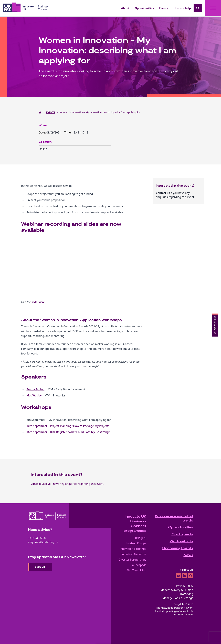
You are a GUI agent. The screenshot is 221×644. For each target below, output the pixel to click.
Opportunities (144, 8)
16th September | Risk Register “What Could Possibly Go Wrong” (68, 432)
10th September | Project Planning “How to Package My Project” (68, 426)
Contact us (163, 193)
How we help (182, 8)
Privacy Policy (185, 586)
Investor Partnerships (132, 560)
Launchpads (138, 565)
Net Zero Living (137, 570)
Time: (68, 132)
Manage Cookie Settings (178, 598)
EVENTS (51, 112)
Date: (43, 132)
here (42, 302)
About (125, 8)
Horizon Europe (136, 543)
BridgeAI (141, 538)
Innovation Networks (133, 554)
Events (164, 8)
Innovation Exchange (133, 549)
